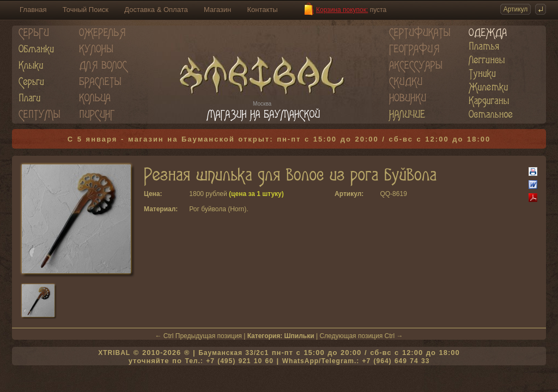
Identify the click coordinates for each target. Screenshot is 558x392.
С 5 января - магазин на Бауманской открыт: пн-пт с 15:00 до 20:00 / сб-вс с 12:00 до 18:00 (279, 139)
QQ (385, 194)
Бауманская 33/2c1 (233, 353)
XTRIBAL (114, 353)
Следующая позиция (351, 336)
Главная (33, 10)
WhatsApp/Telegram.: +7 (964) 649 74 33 (356, 361)
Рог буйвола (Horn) (218, 209)
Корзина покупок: (342, 10)
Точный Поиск (86, 10)
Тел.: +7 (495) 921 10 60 (229, 361)
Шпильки (299, 336)
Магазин (217, 10)
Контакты (263, 10)
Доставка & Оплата (156, 10)
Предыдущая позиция (209, 336)
